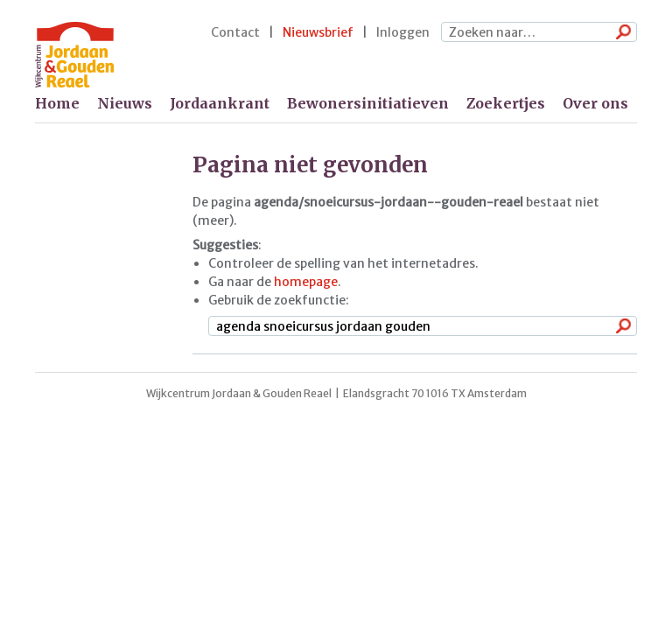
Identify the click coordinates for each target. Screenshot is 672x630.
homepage (306, 282)
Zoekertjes (506, 103)
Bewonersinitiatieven (368, 103)
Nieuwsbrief (318, 32)
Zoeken (619, 33)
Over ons (595, 103)
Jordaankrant (220, 103)
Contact (235, 32)
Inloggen (403, 32)
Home (57, 103)
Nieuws (125, 103)
